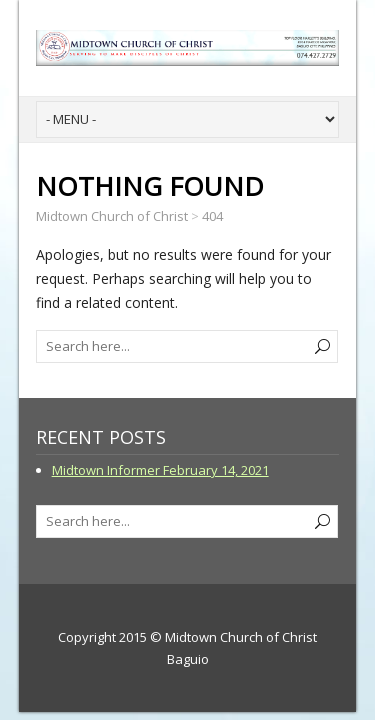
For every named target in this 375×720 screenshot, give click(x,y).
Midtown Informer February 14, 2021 (160, 470)
